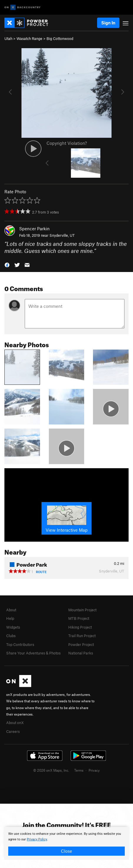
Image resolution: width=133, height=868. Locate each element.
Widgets (13, 627)
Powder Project (81, 644)
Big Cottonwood (60, 38)
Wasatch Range (29, 38)
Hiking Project (80, 627)
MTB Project (79, 618)
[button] (7, 265)
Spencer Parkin (34, 229)
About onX (15, 723)
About (11, 610)
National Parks (81, 653)
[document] (66, 843)
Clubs (11, 636)
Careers (13, 731)
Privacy (94, 770)
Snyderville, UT (62, 235)
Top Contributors (20, 644)
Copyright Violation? (67, 143)
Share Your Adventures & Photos (33, 653)
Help (10, 618)
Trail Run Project (82, 636)
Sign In (108, 23)
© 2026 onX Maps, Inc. (51, 770)
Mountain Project (82, 610)
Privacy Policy (37, 839)
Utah (8, 38)
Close (66, 851)
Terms (79, 770)
